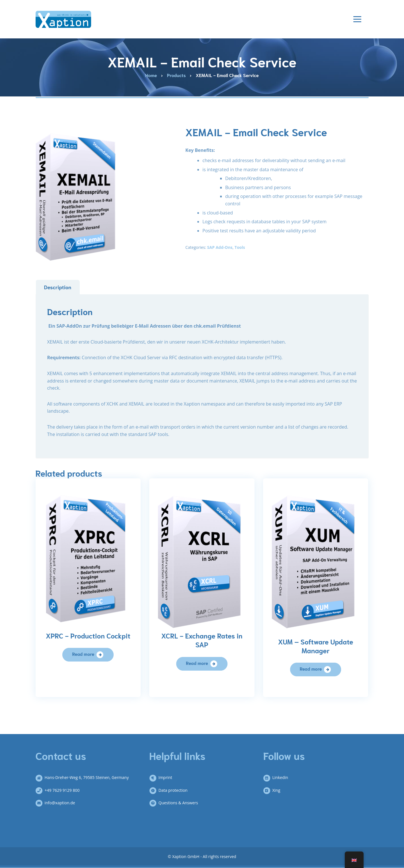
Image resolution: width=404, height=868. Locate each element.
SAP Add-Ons (220, 247)
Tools (240, 247)
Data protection (171, 790)
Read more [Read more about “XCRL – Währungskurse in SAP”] (197, 663)
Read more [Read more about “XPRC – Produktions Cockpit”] (83, 654)
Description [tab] (58, 287)
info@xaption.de (58, 803)
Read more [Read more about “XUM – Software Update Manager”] (311, 668)
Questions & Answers (176, 803)
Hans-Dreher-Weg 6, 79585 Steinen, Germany (85, 777)
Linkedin (278, 777)
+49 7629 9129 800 (60, 790)
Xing (274, 790)
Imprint (163, 777)
